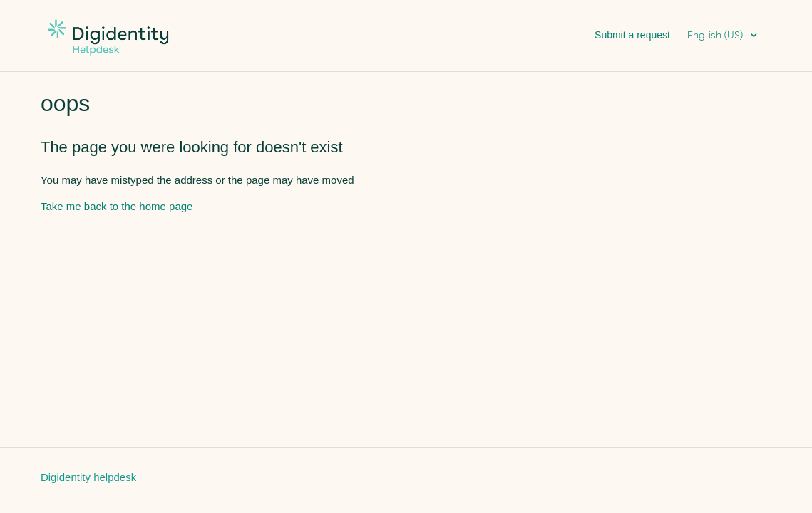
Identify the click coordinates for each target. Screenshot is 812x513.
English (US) (716, 36)
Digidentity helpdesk (88, 477)
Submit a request (632, 35)
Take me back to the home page (117, 206)
